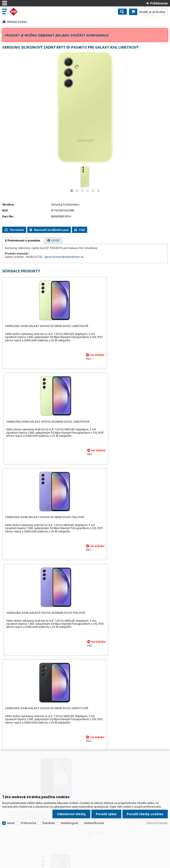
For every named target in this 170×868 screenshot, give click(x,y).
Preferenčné (28, 809)
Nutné (11, 809)
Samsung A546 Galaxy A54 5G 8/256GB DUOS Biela (127, 613)
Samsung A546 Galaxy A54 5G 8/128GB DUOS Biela (42, 613)
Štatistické (49, 809)
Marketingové (70, 809)
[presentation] (23, 241)
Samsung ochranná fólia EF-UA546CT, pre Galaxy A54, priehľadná (38, 710)
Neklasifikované (94, 809)
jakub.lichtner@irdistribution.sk (64, 257)
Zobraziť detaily (157, 809)
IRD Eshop (23, 12)
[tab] (23, 241)
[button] (72, 191)
